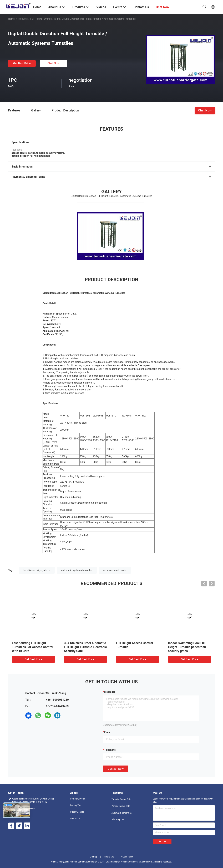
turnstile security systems (37, 570)
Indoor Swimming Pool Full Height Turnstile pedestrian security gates (187, 647)
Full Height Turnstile (41, 19)
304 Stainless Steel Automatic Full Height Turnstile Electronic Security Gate (85, 647)
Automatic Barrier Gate (122, 813)
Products (23, 19)
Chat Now (54, 63)
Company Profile (78, 799)
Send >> (162, 841)
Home (11, 19)
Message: (110, 692)
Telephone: (110, 750)
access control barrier (115, 570)
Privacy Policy (127, 857)
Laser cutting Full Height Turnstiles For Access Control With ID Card (32, 647)
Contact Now (116, 769)
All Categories (118, 820)
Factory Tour (76, 805)
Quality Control (77, 812)
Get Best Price (22, 63)
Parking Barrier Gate (121, 806)
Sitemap (94, 857)
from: (107, 732)
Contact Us (75, 818)
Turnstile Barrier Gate (121, 799)
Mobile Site (109, 857)
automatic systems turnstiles (77, 570)
